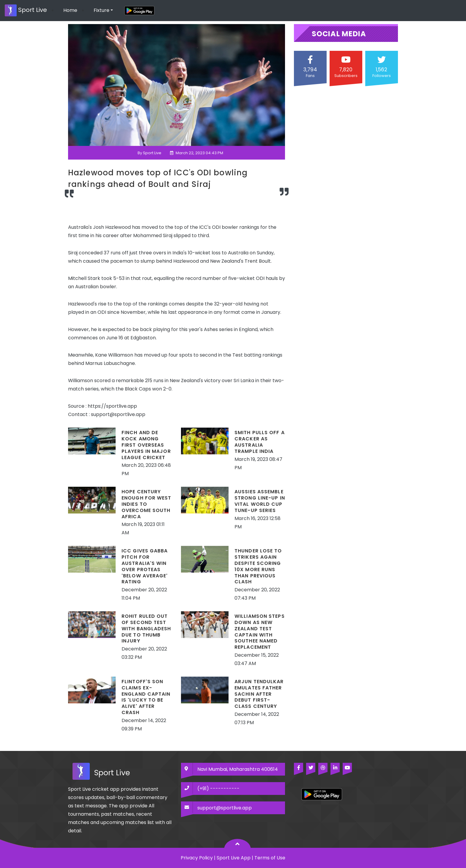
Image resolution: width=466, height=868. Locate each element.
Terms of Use (270, 858)
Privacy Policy (197, 858)
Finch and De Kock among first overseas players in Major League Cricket (146, 445)
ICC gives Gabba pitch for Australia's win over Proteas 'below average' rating (145, 566)
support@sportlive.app (225, 808)
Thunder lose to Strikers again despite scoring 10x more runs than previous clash (258, 566)
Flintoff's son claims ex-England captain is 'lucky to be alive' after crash (146, 697)
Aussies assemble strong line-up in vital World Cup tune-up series (260, 501)
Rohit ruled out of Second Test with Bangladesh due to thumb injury (146, 628)
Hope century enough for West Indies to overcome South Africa (147, 504)
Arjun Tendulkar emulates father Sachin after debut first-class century (259, 694)
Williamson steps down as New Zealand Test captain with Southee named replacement (260, 632)
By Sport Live (149, 153)
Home (70, 10)
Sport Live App (234, 858)
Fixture (101, 10)
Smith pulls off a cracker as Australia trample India (260, 442)
